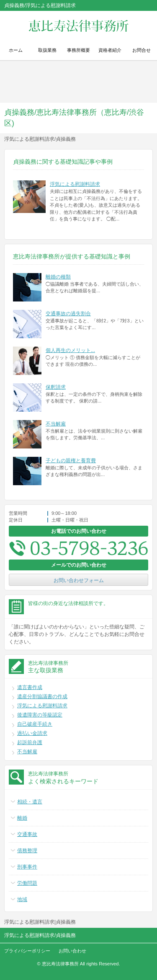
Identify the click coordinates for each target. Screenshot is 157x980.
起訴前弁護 (30, 742)
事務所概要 (78, 50)
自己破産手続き (35, 724)
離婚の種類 (58, 277)
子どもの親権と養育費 (71, 461)
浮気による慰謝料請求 (75, 184)
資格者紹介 (110, 50)
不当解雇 (56, 424)
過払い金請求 (32, 733)
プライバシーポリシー (27, 951)
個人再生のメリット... (70, 350)
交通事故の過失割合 (68, 314)
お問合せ (142, 50)
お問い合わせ (72, 951)
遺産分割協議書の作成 (42, 696)
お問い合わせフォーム (79, 580)
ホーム (16, 50)
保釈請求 (56, 387)
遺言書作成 (30, 687)
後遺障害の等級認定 (40, 715)
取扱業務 (47, 50)
